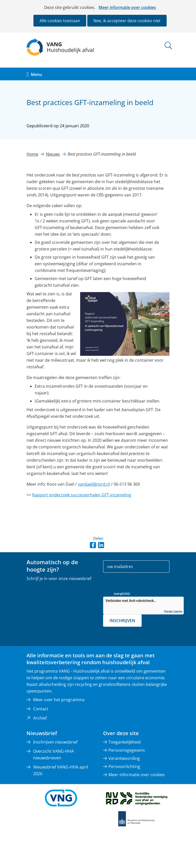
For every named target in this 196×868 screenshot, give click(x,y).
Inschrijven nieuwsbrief (55, 742)
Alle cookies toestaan (60, 21)
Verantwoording (124, 758)
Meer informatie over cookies (127, 7)
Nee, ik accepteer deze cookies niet (127, 21)
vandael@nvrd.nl (94, 484)
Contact (41, 709)
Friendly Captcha (173, 612)
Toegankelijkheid (125, 742)
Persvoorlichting (124, 766)
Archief (40, 718)
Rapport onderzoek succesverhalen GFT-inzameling (82, 495)
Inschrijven (122, 621)
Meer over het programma (59, 700)
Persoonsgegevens (127, 750)
